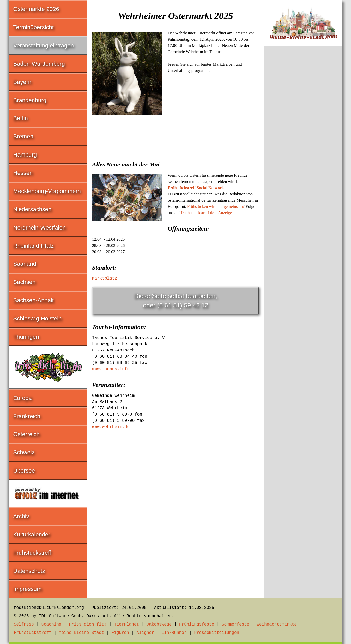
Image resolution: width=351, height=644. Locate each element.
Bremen (23, 136)
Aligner (145, 633)
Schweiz (24, 452)
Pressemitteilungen (217, 633)
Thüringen (26, 337)
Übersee (24, 471)
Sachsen (25, 282)
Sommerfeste (235, 624)
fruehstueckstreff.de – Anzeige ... (209, 213)
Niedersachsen (32, 209)
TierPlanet (126, 624)
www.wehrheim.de (111, 427)
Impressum (28, 589)
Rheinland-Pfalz (34, 246)
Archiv (21, 516)
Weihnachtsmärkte (277, 624)
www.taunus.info (111, 369)
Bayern (22, 82)
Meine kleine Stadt (81, 633)
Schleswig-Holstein (38, 318)
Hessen (23, 173)
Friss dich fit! (88, 624)
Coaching (52, 624)
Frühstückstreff (32, 553)
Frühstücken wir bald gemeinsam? (216, 206)
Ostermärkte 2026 (36, 9)
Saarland (25, 264)
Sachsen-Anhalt (34, 300)
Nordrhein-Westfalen (40, 228)
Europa (23, 398)
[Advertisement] (175, 156)
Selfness (24, 624)
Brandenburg (30, 100)
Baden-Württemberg (39, 64)
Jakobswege (159, 624)
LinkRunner (174, 633)
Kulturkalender (32, 534)
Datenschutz (29, 571)
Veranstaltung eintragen (44, 45)
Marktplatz (105, 278)
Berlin (21, 118)
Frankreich (27, 416)
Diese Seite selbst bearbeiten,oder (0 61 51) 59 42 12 (176, 301)
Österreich (26, 434)
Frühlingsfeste (197, 624)
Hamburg (25, 155)
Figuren (120, 633)
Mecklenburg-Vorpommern (47, 191)
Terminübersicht (34, 27)
